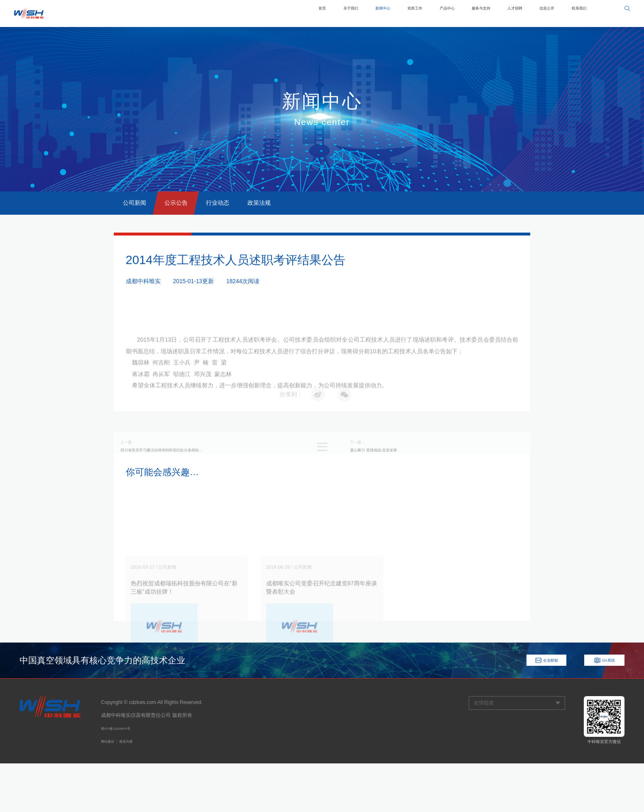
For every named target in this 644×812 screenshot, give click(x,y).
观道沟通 (136, 790)
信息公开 (534, 13)
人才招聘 (494, 13)
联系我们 (575, 13)
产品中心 (408, 13)
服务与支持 (451, 13)
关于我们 (286, 13)
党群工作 (367, 13)
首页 (252, 13)
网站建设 (111, 790)
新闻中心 (327, 13)
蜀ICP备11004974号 (124, 777)
